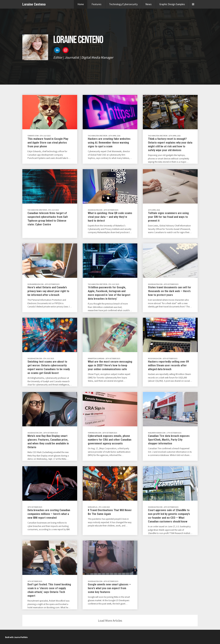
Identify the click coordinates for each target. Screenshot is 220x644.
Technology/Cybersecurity (123, 4)
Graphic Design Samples (172, 4)
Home (81, 4)
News (148, 4)
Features (97, 4)
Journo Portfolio (21, 637)
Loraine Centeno (34, 4)
